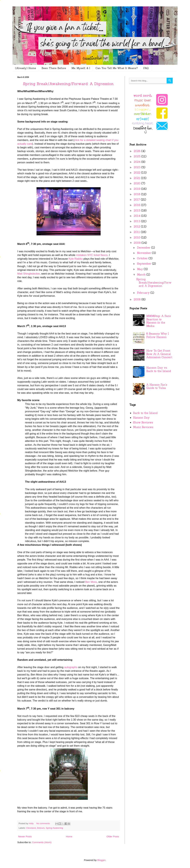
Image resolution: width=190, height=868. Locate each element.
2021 (137, 178)
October (143, 258)
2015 (137, 210)
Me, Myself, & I (81, 68)
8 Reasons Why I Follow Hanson (158, 335)
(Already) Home (26, 68)
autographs (71, 667)
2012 (137, 227)
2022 (137, 173)
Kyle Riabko (76, 259)
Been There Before (54, 68)
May (140, 269)
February (144, 293)
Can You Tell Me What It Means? (117, 68)
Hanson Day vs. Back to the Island (159, 369)
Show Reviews (143, 422)
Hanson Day (141, 418)
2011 (137, 232)
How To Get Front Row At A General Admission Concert (159, 354)
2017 (137, 200)
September (145, 264)
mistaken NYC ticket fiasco (92, 255)
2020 (138, 183)
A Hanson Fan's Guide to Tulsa (157, 386)
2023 (138, 167)
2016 (137, 205)
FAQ (146, 68)
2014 (137, 216)
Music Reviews (143, 427)
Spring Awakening (54, 828)
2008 (138, 299)
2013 (137, 221)
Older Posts (113, 836)
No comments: (44, 823)
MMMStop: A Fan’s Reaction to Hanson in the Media (159, 321)
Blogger (101, 860)
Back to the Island (145, 413)
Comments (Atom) (42, 842)
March (142, 275)
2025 (138, 156)
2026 (138, 151)
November (144, 253)
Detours (41, 828)
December (144, 248)
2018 (137, 194)
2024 (138, 162)
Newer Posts (25, 836)
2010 (137, 237)
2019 (137, 189)
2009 (138, 243)
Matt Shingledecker (29, 274)
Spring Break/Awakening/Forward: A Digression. (69, 84)
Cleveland (31, 828)
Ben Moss (91, 582)
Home (69, 836)
